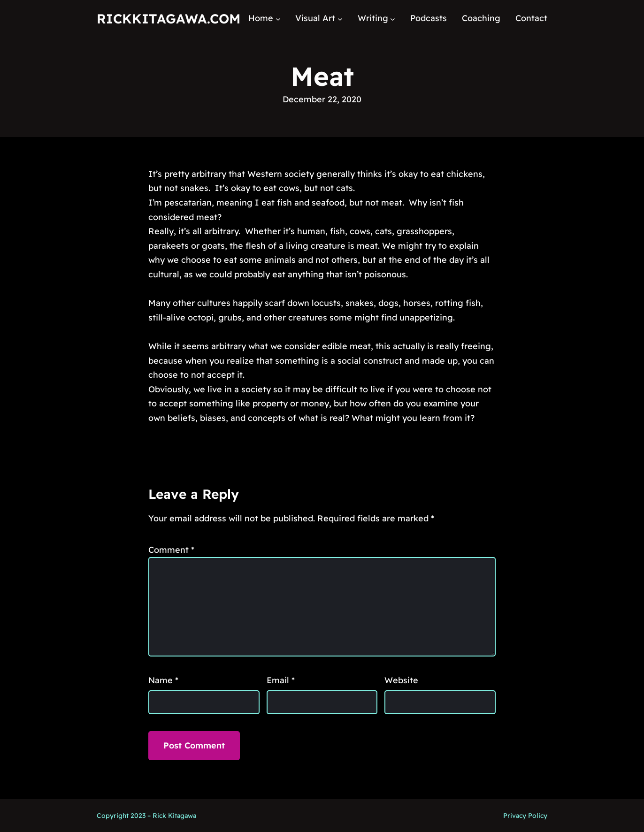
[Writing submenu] (393, 19)
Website (401, 680)
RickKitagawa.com (169, 19)
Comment (171, 550)
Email (281, 680)
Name (163, 680)
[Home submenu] (278, 19)
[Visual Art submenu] (340, 19)
